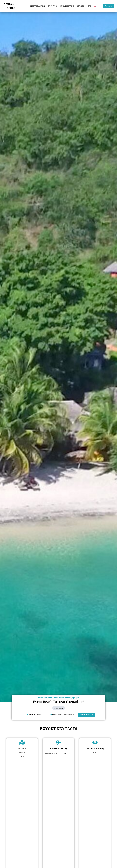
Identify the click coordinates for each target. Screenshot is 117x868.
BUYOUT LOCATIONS (67, 6)
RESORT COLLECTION (38, 6)
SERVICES (81, 6)
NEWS (89, 6)
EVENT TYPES (53, 6)
